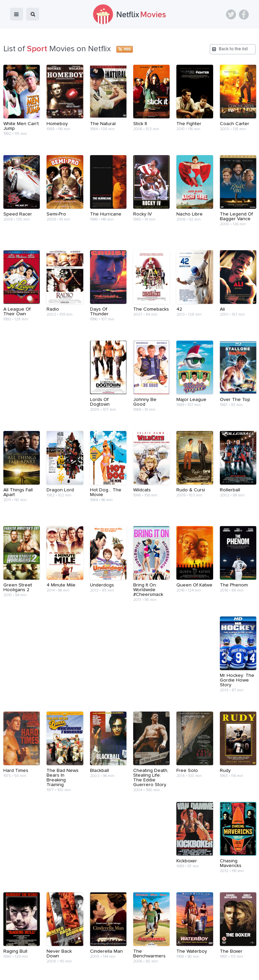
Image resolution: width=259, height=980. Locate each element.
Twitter (231, 15)
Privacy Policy (210, 957)
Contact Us (139, 957)
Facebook (244, 15)
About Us (110, 957)
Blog (62, 957)
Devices (84, 957)
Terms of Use (173, 957)
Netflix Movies (25, 970)
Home (43, 957)
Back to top (237, 938)
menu (17, 14)
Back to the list (233, 49)
